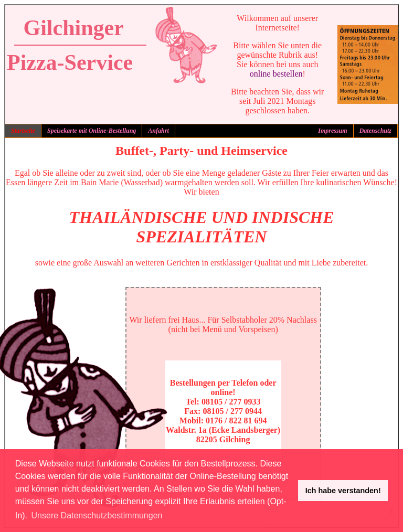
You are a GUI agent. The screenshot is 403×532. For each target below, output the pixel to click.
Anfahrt (158, 131)
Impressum (332, 131)
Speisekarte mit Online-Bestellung (92, 131)
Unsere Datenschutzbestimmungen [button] (97, 515)
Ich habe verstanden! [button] (343, 491)
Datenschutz (375, 131)
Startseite (23, 131)
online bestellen (276, 74)
